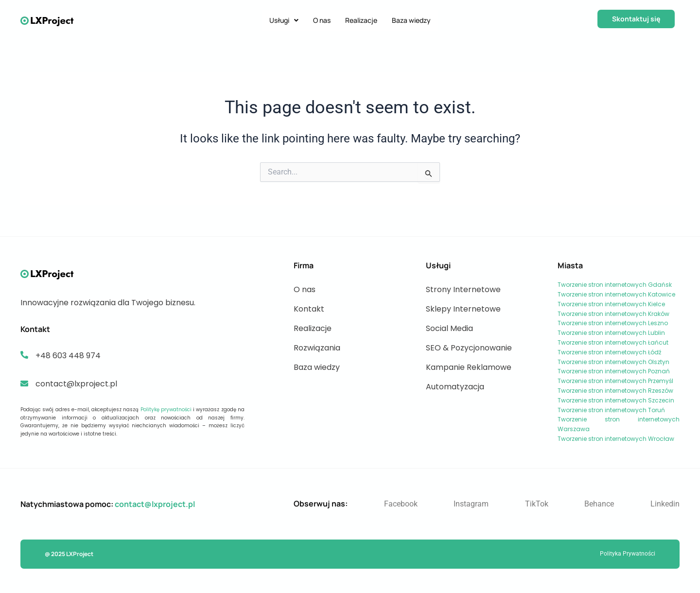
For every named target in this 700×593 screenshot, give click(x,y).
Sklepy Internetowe (463, 309)
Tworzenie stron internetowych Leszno (613, 323)
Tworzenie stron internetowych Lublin (611, 333)
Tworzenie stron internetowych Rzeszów (615, 391)
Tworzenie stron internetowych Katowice (616, 294)
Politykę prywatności (166, 410)
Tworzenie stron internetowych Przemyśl (615, 381)
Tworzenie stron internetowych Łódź (609, 352)
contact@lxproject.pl (155, 504)
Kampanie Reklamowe (469, 367)
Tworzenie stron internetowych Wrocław (616, 439)
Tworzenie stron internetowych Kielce (611, 304)
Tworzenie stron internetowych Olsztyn (613, 362)
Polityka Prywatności (628, 554)
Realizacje (361, 20)
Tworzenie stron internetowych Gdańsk (615, 285)
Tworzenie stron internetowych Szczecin (616, 400)
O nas (322, 20)
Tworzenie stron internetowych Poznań (614, 371)
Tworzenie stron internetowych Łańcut (613, 342)
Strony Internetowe (463, 289)
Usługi (284, 20)
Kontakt (309, 309)
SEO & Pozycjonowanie (469, 348)
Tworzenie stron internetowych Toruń (611, 410)
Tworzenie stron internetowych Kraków (613, 314)
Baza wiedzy (411, 20)
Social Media (449, 328)
